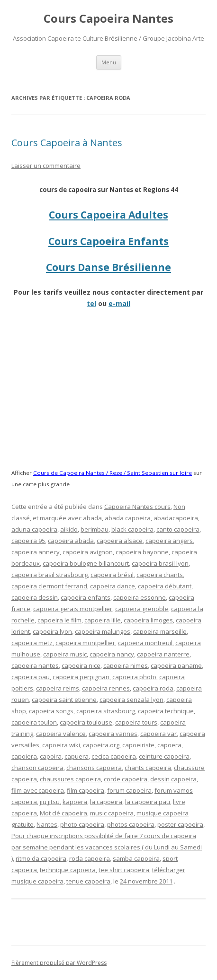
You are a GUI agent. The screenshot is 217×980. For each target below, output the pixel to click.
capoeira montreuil (145, 643)
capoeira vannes (113, 734)
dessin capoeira (173, 779)
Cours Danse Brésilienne (108, 267)
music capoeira (112, 813)
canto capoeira (178, 529)
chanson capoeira (37, 768)
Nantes (47, 824)
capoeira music (65, 654)
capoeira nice (81, 665)
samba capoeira (136, 858)
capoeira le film (59, 620)
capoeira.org (101, 745)
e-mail (119, 303)
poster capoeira (180, 824)
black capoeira (132, 529)
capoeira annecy (36, 552)
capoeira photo (134, 677)
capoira (51, 756)
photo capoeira (82, 824)
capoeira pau (31, 677)
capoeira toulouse (86, 722)
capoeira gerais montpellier (73, 609)
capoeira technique (166, 711)
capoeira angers (169, 541)
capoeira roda (153, 688)
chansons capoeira (94, 768)
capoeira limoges (148, 620)
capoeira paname (176, 665)
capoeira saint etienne (64, 700)
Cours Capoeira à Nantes (67, 143)
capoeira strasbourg (106, 711)
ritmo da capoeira (41, 858)
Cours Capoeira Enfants (108, 241)
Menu (109, 62)
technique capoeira (68, 870)
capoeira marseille (160, 631)
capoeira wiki (61, 745)
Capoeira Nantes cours (137, 507)
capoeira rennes (106, 688)
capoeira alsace (120, 541)
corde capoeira (126, 779)
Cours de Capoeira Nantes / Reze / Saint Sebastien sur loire (113, 473)
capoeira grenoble (142, 609)
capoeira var (158, 734)
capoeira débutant (165, 586)
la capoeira (106, 802)
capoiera (24, 756)
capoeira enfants (86, 597)
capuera (77, 756)
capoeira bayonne (142, 552)
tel (91, 303)
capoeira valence (61, 734)
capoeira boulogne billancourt (86, 563)
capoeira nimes (126, 665)
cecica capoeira (114, 756)
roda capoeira (90, 858)
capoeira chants (160, 575)
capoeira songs (51, 711)
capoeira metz (32, 643)
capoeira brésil (112, 575)
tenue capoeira (88, 881)
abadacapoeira (176, 518)
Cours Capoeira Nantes (108, 19)
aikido (69, 529)
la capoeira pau (148, 802)
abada (92, 518)
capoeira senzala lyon (131, 700)
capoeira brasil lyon (160, 563)
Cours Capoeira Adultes (108, 215)
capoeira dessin (35, 597)
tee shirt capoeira (124, 870)
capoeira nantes (35, 665)
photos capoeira (131, 824)
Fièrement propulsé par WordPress (59, 963)
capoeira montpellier (85, 643)
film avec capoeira (38, 790)
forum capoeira (129, 790)
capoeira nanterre (163, 654)
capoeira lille (103, 620)
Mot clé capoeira (63, 813)
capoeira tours (136, 722)
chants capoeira (148, 768)
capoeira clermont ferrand (49, 586)
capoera (169, 745)
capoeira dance (113, 586)
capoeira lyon (52, 631)
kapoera (75, 802)
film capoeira (86, 790)
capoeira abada (71, 541)
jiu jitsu (50, 802)
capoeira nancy (112, 654)
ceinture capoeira (164, 756)
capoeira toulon (34, 722)
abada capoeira (128, 518)
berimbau (95, 529)
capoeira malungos (103, 631)
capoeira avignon (88, 552)
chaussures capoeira (70, 779)
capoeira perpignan (81, 677)
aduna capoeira (34, 529)
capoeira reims (58, 688)
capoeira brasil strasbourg (50, 575)
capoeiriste (138, 745)
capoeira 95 (28, 541)
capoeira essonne (140, 597)
